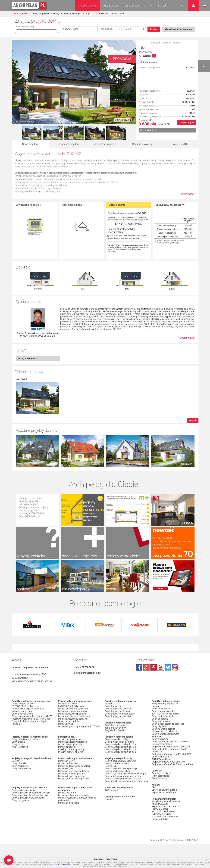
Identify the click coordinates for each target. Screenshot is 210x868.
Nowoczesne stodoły (22, 711)
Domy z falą (111, 766)
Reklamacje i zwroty (161, 814)
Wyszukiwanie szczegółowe (179, 29)
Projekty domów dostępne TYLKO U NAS (172, 754)
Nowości (109, 799)
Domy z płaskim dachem (117, 764)
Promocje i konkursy (162, 773)
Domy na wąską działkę (116, 739)
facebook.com (139, 668)
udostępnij (156, 43)
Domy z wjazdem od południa (119, 742)
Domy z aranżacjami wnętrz (165, 734)
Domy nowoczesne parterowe (73, 711)
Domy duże (17, 744)
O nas (149, 6)
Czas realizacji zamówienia (165, 817)
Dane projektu (30, 144)
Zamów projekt (187, 123)
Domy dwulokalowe (21, 769)
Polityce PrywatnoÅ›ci (62, 864)
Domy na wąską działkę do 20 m (121, 752)
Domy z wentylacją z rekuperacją (28, 709)
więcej (193, 420)
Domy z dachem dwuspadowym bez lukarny (126, 781)
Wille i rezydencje (20, 747)
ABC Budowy (111, 6)
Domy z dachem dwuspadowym (121, 761)
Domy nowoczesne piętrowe (72, 714)
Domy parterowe (66, 761)
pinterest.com (154, 668)
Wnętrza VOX (180, 144)
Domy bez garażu (20, 800)
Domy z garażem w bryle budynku (28, 798)
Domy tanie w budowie (116, 725)
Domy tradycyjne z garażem (119, 716)
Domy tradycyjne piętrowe (118, 711)
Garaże (15, 761)
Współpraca (132, 6)
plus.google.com (146, 668)
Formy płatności (160, 809)
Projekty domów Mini (115, 730)
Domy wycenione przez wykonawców (170, 742)
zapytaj (167, 43)
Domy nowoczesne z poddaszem (74, 716)
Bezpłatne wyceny (142, 144)
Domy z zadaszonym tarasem (73, 742)
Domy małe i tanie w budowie (26, 739)
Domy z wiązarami (67, 793)
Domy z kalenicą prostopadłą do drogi (123, 776)
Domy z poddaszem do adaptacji (74, 766)
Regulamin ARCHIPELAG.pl (165, 807)
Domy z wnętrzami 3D (162, 757)
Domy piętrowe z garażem (71, 776)
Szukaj (154, 29)
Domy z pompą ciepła (22, 714)
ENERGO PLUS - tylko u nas (25, 706)
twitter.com (168, 668)
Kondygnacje (107, 29)
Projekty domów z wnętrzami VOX (168, 762)
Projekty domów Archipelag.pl (29, 5)
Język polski (204, 6)
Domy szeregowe (20, 766)
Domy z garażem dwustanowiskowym (30, 795)
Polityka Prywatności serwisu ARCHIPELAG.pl (166, 803)
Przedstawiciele (159, 778)
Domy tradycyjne (113, 706)
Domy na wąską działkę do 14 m (121, 744)
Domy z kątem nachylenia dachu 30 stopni (126, 774)
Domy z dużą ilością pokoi (71, 739)
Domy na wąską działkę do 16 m (121, 747)
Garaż (128, 29)
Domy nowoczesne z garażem (73, 719)
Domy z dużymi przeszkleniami (73, 709)
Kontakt (163, 6)
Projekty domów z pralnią (71, 752)
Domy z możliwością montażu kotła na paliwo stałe (77, 799)
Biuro (154, 787)
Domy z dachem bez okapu (118, 771)
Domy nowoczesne (67, 704)
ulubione (176, 43)
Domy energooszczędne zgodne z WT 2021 (33, 716)
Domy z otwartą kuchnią (70, 744)
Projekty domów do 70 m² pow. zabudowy (172, 764)
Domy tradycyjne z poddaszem (120, 714)
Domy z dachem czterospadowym (122, 769)
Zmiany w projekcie (105, 144)
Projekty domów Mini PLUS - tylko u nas (31, 719)
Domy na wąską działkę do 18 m (121, 750)
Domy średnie (18, 742)
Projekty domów (87, 6)
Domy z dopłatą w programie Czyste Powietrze (29, 723)
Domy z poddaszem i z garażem (74, 779)
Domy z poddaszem (68, 764)
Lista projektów (41, 14)
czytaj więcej (188, 196)
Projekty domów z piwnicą (71, 750)
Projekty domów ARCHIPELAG (183, 840)
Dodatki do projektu (68, 144)
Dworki (108, 704)
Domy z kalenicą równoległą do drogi (72, 14)
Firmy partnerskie (160, 776)
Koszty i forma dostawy (163, 812)
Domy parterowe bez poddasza (74, 771)
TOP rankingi (111, 790)
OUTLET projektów (161, 759)
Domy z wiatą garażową (24, 790)
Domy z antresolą (67, 747)
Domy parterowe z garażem (72, 774)
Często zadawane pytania (165, 790)
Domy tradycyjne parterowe (118, 709)
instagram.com (175, 668)
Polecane (156, 737)
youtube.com (161, 668)
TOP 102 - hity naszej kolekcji (166, 714)
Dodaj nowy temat (27, 359)
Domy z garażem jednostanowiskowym (31, 793)
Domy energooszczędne (23, 704)
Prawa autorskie (160, 819)
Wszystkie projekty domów (165, 704)
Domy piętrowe (66, 769)
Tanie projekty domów (116, 728)
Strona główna (21, 14)
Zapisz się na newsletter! (164, 793)
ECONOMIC (146, 52)
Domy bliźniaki (19, 764)
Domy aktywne (66, 724)
